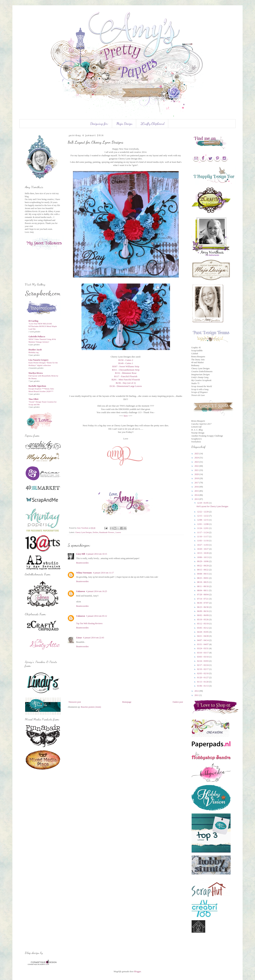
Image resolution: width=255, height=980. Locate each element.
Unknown (81, 591)
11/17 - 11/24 (203, 532)
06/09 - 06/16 (203, 611)
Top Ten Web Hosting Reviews (89, 623)
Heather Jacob (35, 350)
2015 (197, 491)
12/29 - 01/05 (203, 503)
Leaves (118, 532)
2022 (197, 466)
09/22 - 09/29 (203, 566)
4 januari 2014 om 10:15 (97, 554)
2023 (197, 462)
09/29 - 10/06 (203, 561)
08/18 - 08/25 (203, 582)
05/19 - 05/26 (203, 620)
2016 (197, 487)
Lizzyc (79, 638)
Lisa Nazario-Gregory (39, 360)
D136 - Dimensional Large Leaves (126, 386)
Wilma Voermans (84, 573)
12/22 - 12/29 (203, 512)
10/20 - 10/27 (203, 549)
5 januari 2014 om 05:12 (97, 616)
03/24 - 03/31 (203, 648)
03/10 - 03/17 (203, 653)
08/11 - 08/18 (203, 586)
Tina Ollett (33, 399)
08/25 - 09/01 (203, 578)
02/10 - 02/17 (203, 669)
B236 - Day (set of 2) (126, 383)
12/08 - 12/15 (203, 520)
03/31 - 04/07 (203, 644)
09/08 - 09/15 (203, 574)
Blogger (137, 971)
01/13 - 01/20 (203, 682)
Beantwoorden (82, 563)
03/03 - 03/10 (203, 657)
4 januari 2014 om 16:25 (97, 591)
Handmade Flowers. (107, 532)
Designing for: (99, 124)
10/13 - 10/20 (203, 553)
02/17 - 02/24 (203, 665)
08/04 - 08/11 (203, 590)
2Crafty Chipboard (152, 124)
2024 (197, 458)
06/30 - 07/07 (203, 603)
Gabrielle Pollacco (37, 337)
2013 (197, 499)
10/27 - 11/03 (203, 545)
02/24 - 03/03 (203, 661)
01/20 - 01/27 (203, 678)
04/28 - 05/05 (203, 632)
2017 (197, 483)
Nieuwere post (75, 702)
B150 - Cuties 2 (126, 360)
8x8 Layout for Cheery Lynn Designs (212, 506)
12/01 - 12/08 (203, 524)
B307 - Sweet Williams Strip (126, 366)
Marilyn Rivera (36, 373)
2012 (197, 691)
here (126, 416)
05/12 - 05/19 (203, 624)
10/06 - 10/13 (203, 557)
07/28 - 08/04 (203, 595)
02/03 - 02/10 (203, 673)
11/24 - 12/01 (203, 528)
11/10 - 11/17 (203, 537)
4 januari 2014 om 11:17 (103, 573)
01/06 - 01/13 (203, 686)
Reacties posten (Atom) (91, 707)
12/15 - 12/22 (203, 516)
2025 (197, 454)
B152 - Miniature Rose (126, 373)
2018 (197, 478)
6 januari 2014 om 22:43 (93, 638)
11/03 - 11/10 (203, 541)
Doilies (95, 532)
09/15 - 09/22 (203, 570)
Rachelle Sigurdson (37, 386)
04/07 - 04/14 (203, 640)
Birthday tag (34, 352)
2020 (197, 474)
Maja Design (124, 124)
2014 (197, 495)
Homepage (127, 702)
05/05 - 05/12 (203, 628)
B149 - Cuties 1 (126, 363)
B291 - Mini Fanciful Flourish (126, 380)
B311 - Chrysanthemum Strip (126, 370)
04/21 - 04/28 (203, 636)
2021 (197, 470)
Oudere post (178, 702)
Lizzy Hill (81, 554)
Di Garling (33, 321)
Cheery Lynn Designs (83, 532)
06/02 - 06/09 (203, 615)
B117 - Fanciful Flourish (126, 376)
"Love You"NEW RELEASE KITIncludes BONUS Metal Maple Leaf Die (43, 326)
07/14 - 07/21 (203, 599)
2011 (197, 695)
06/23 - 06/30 (203, 607)
